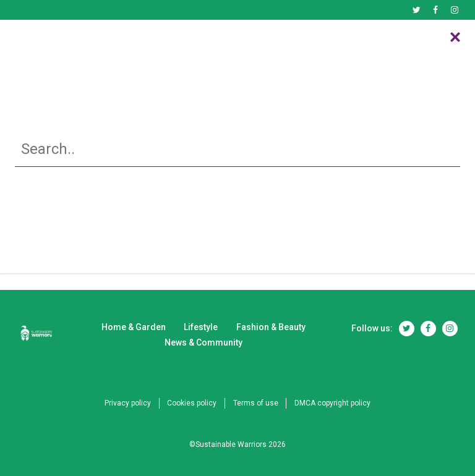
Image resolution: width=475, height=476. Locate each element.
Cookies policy (190, 403)
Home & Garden (117, 44)
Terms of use (257, 403)
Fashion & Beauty (279, 44)
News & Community (375, 44)
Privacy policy (123, 403)
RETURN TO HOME (238, 255)
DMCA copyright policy (337, 403)
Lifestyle (205, 44)
